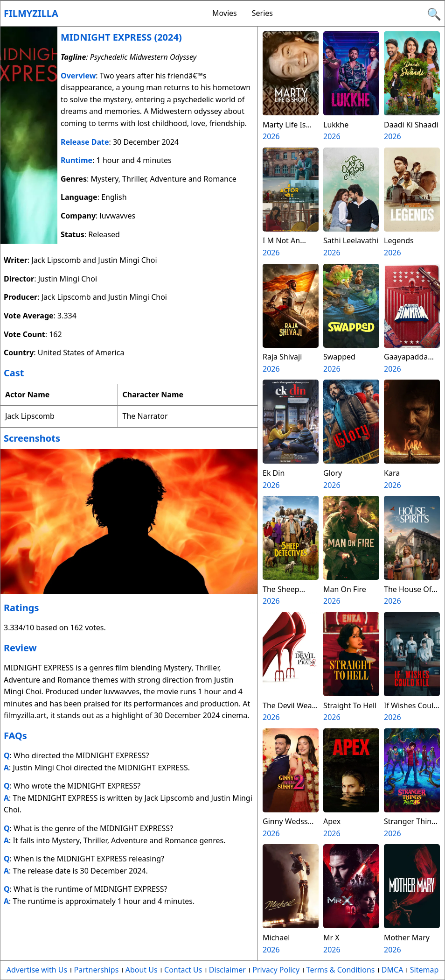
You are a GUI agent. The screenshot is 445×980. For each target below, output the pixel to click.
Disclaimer (227, 970)
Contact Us (183, 970)
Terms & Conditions (341, 970)
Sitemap (424, 970)
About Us (142, 970)
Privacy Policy (276, 970)
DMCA (393, 970)
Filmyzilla (31, 13)
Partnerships (97, 970)
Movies (225, 13)
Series (262, 13)
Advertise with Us (37, 970)
